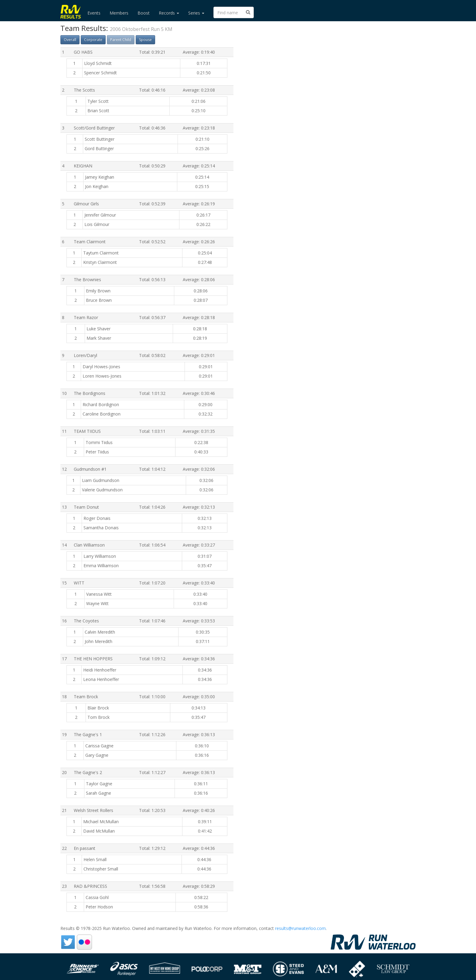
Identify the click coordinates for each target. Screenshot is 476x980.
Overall (70, 40)
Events (94, 13)
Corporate (93, 40)
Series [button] (196, 13)
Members (119, 13)
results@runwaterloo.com (300, 928)
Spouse (145, 40)
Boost (144, 13)
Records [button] (169, 13)
